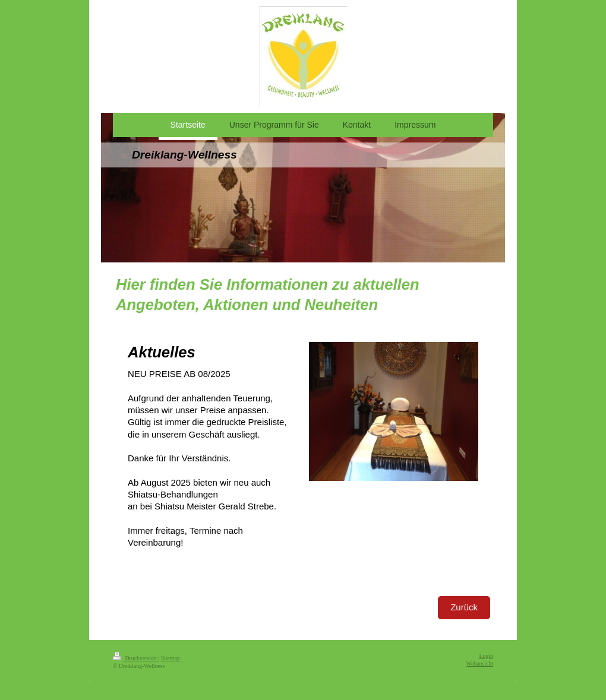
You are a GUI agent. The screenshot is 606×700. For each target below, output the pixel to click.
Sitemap (171, 658)
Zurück (464, 607)
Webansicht (480, 663)
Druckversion (135, 658)
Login (486, 656)
